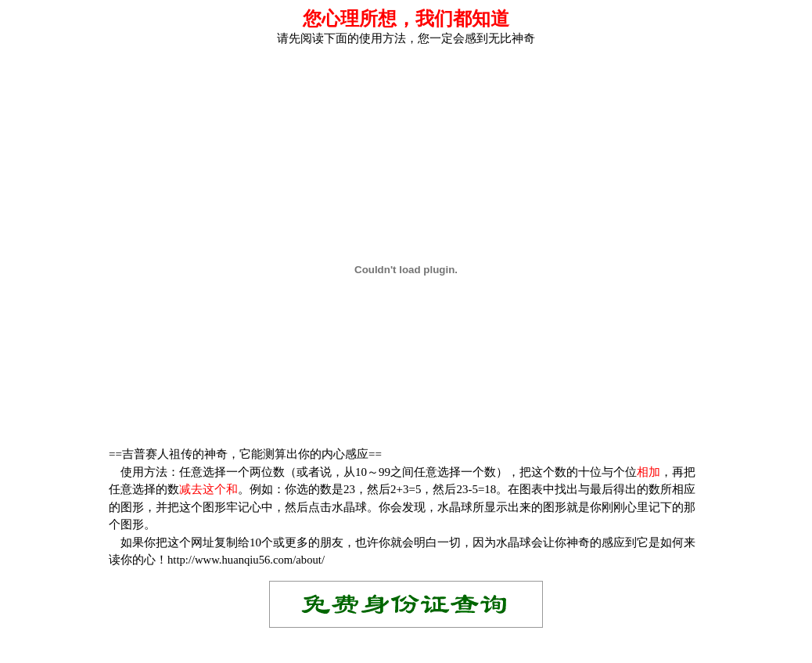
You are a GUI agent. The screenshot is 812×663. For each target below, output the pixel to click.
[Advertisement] (406, 70)
